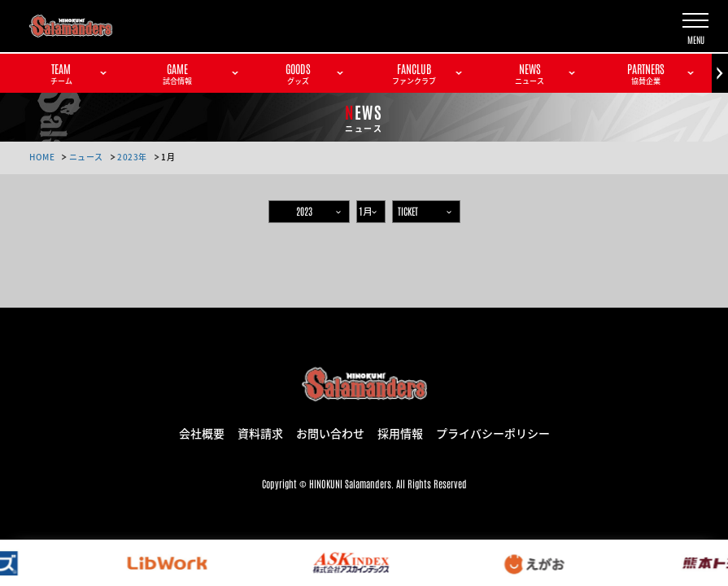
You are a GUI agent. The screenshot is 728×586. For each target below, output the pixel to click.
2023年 (132, 157)
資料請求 (260, 432)
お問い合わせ (330, 432)
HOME (42, 157)
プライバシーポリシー (493, 432)
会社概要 (202, 432)
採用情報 (400, 432)
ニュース (86, 157)
